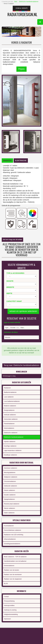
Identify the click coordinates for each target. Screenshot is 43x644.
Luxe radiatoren (9, 397)
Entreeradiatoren (9, 566)
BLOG (6, 584)
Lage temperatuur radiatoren (13, 450)
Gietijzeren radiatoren (11, 477)
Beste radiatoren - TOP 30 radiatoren (15, 557)
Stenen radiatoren (9, 508)
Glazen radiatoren (9, 490)
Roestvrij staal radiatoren (12, 504)
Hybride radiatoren (10, 442)
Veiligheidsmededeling (11, 614)
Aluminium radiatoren (10, 468)
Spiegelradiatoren (9, 499)
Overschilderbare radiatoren (13, 530)
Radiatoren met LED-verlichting (14, 535)
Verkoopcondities (9, 605)
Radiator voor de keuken (12, 570)
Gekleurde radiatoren (10, 486)
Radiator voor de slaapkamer (13, 579)
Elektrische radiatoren (11, 433)
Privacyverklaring (9, 601)
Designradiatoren (9, 410)
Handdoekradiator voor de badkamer (15, 561)
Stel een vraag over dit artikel (12, 240)
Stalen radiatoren (9, 513)
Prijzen (21, 69)
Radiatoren (7, 388)
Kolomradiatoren (9, 428)
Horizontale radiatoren (11, 419)
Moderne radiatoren (10, 406)
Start (16, 2)
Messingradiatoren (10, 473)
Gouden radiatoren (10, 495)
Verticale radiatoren (10, 415)
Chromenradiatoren (10, 481)
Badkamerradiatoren (10, 392)
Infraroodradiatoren (10, 539)
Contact (6, 597)
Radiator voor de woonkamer (13, 575)
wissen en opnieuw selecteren (23, 311)
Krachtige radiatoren (10, 446)
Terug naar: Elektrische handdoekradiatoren (21, 365)
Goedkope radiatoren (10, 455)
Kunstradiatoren (9, 526)
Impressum (7, 619)
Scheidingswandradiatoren (12, 544)
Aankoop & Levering (10, 610)
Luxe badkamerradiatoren (12, 401)
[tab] (7, 161)
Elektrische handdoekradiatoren (29, 2)
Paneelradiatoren (9, 424)
